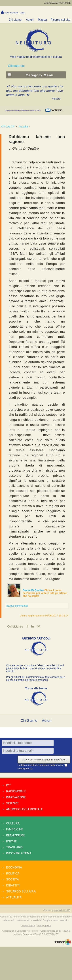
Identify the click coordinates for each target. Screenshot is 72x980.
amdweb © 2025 (62, 910)
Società (12, 879)
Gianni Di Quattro (34, 590)
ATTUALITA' (8, 127)
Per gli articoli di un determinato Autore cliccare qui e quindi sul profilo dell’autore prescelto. (36, 678)
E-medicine (15, 829)
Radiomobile (16, 791)
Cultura (13, 823)
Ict (9, 785)
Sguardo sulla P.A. (21, 891)
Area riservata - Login (15, 13)
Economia (14, 867)
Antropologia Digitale (25, 809)
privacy (60, 765)
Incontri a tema (19, 853)
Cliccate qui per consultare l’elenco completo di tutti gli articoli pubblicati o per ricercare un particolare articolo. (35, 668)
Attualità (23, 127)
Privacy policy (44, 926)
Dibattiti (13, 885)
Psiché (12, 841)
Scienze (12, 803)
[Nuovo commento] (17, 606)
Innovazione (16, 797)
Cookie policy (28, 926)
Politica (13, 873)
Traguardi (15, 847)
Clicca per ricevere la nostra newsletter (44, 760)
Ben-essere (15, 835)
